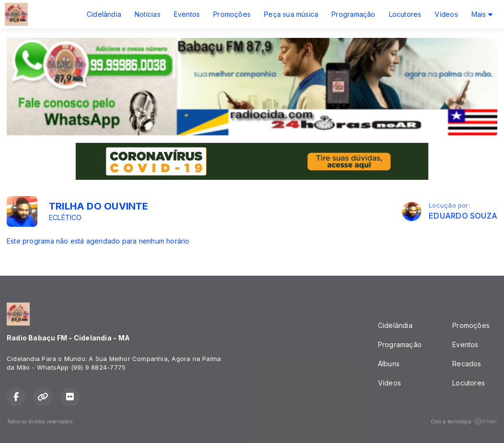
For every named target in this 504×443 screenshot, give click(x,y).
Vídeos (446, 14)
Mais (482, 14)
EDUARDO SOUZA (463, 216)
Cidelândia (104, 14)
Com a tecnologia (464, 421)
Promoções (232, 14)
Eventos (187, 14)
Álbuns (389, 364)
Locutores (405, 14)
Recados (467, 364)
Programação (353, 14)
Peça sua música (291, 14)
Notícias (148, 14)
